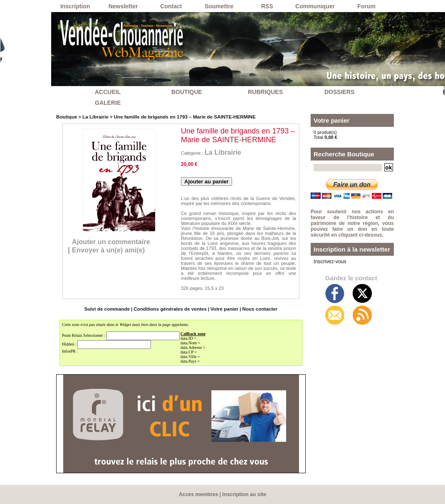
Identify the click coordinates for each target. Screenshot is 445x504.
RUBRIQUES (265, 92)
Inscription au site (244, 494)
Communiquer (315, 6)
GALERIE (108, 103)
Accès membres (199, 494)
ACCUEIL (108, 92)
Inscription (75, 6)
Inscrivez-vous (328, 261)
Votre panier (222, 309)
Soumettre (219, 6)
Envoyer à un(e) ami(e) (112, 250)
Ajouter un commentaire (115, 242)
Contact (171, 6)
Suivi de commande (111, 309)
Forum (366, 6)
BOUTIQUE (187, 92)
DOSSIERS (339, 92)
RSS (267, 6)
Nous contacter (256, 309)
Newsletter (123, 6)
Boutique (66, 116)
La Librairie (93, 116)
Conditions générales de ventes (171, 309)
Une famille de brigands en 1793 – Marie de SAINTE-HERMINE (178, 116)
